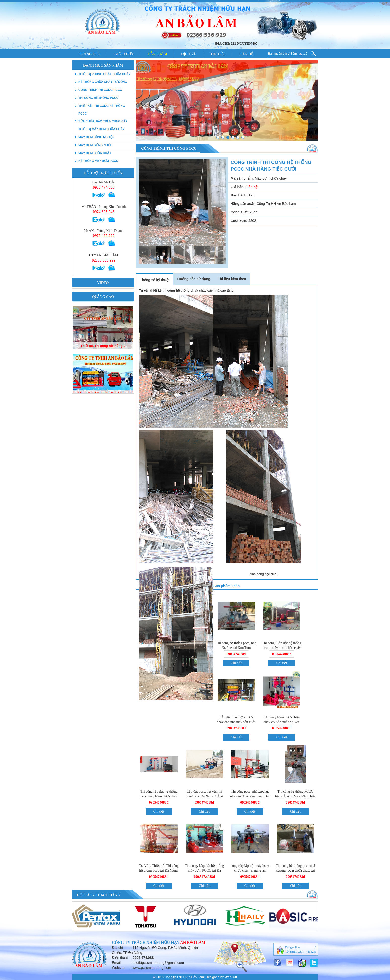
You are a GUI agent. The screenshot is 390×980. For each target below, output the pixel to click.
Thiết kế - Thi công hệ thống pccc (102, 110)
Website (118, 968)
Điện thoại (120, 958)
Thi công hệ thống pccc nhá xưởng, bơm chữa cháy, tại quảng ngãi (295, 871)
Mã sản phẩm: (242, 178)
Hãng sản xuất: (243, 204)
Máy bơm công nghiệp (96, 137)
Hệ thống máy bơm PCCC (98, 161)
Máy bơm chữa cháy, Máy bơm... (103, 341)
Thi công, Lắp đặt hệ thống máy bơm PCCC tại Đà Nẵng (204, 871)
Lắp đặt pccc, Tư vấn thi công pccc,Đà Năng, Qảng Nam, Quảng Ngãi (204, 796)
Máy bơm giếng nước (95, 145)
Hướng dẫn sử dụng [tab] (194, 279)
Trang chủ (90, 54)
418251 (312, 952)
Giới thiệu (124, 54)
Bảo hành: (239, 195)
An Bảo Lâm (193, 943)
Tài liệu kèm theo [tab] (232, 279)
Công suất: (240, 212)
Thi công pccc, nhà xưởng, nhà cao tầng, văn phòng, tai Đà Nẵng (250, 796)
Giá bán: (238, 187)
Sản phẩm (158, 54)
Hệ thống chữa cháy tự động (103, 82)
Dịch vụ (189, 54)
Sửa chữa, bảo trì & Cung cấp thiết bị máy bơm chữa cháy (103, 125)
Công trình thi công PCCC (100, 90)
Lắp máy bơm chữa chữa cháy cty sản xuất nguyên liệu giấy (282, 722)
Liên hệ (246, 54)
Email (116, 963)
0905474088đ (236, 654)
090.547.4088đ (204, 877)
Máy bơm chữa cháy (95, 153)
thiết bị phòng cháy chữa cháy (104, 74)
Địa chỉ (118, 948)
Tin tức (218, 54)
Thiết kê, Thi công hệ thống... (103, 389)
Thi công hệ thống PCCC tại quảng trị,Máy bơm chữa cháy (295, 796)
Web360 (231, 977)
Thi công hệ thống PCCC (98, 98)
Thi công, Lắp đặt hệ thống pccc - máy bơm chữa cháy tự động (282, 648)
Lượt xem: (239, 221)
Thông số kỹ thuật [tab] (155, 280)
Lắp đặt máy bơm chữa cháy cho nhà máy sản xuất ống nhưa (236, 722)
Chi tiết (236, 663)
